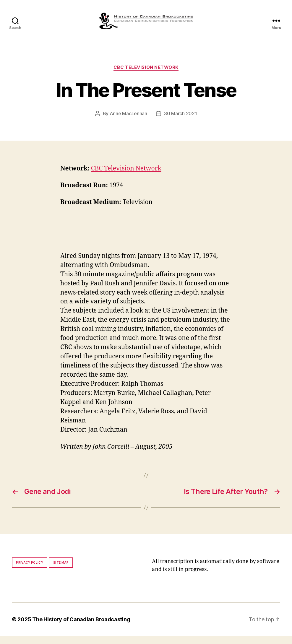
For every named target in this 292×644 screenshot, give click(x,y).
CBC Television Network (146, 75)
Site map (61, 570)
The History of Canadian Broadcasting (81, 627)
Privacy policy (30, 570)
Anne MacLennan (128, 121)
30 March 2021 (181, 121)
